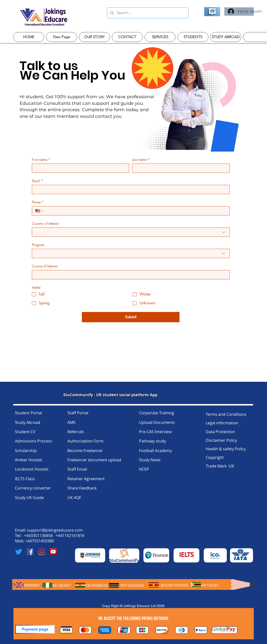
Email (37, 181)
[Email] (129, 190)
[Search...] (147, 13)
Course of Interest (45, 266)
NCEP (144, 469)
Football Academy (155, 451)
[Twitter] (19, 552)
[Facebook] (30, 552)
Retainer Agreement (86, 479)
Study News (150, 460)
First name (41, 160)
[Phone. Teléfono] (135, 211)
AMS (71, 422)
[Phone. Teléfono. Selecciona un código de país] (40, 211)
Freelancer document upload (94, 460)
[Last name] (179, 168)
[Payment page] (35, 629)
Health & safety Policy (226, 449)
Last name (141, 160)
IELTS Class (25, 479)
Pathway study (153, 441)
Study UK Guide (29, 498)
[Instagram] (42, 552)
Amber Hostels (29, 460)
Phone (38, 202)
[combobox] (131, 232)
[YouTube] (53, 552)
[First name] (79, 168)
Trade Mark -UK (220, 466)
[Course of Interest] (129, 275)
